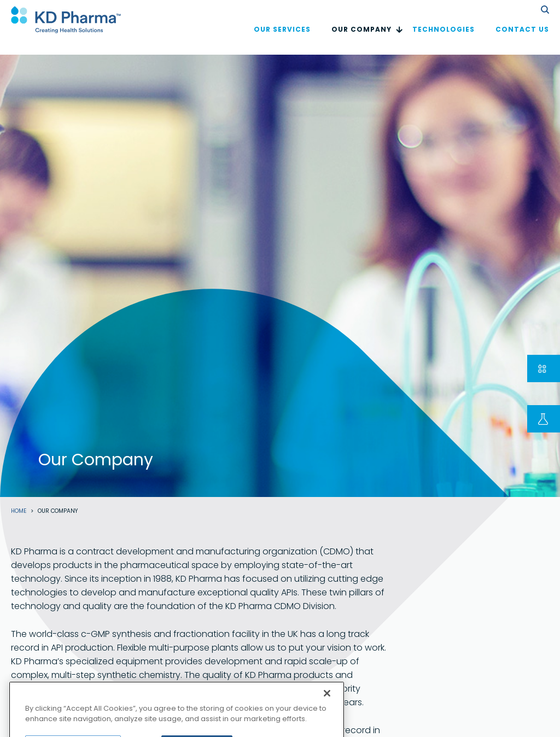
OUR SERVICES (282, 40)
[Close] (327, 704)
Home (19, 511)
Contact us (522, 40)
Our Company (361, 40)
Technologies (444, 40)
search (545, 10)
